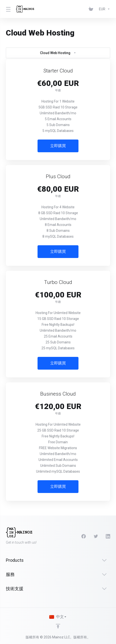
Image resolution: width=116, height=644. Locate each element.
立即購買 (58, 146)
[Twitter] (96, 536)
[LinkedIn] (108, 536)
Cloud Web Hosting (58, 53)
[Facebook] (84, 536)
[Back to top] (58, 626)
